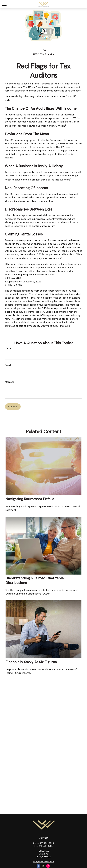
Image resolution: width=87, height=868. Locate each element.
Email (8, 365)
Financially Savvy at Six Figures (31, 662)
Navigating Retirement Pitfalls (30, 499)
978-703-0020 (47, 843)
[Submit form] (13, 407)
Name (8, 348)
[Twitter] (43, 866)
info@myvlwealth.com (44, 862)
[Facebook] (38, 866)
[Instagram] (48, 866)
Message (10, 382)
